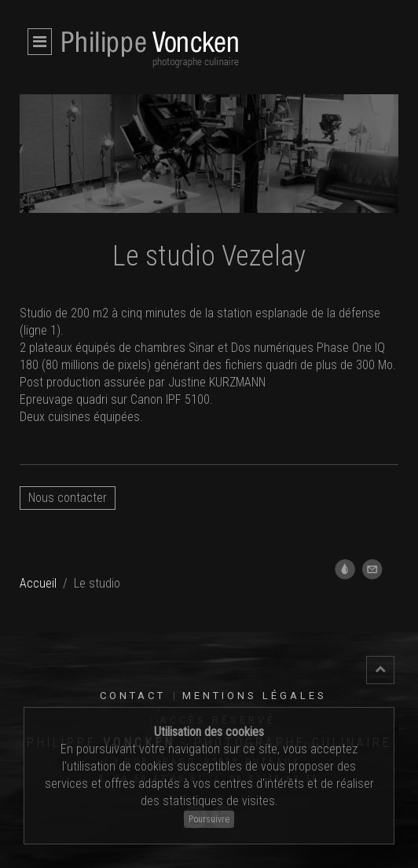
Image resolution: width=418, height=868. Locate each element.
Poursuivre (209, 819)
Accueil (38, 583)
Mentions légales (255, 696)
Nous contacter (68, 498)
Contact (133, 696)
